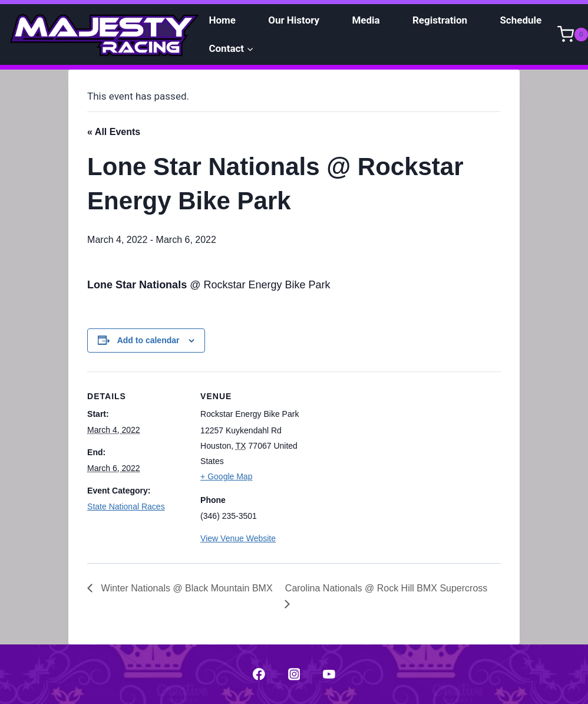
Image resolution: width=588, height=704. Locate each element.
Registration (440, 20)
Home (222, 20)
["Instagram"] (294, 674)
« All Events (114, 132)
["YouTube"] (329, 674)
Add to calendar (148, 340)
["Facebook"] (259, 674)
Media (366, 20)
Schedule (521, 20)
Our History (294, 20)
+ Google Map (226, 476)
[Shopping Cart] (573, 34)
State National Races (126, 506)
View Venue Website (238, 538)
